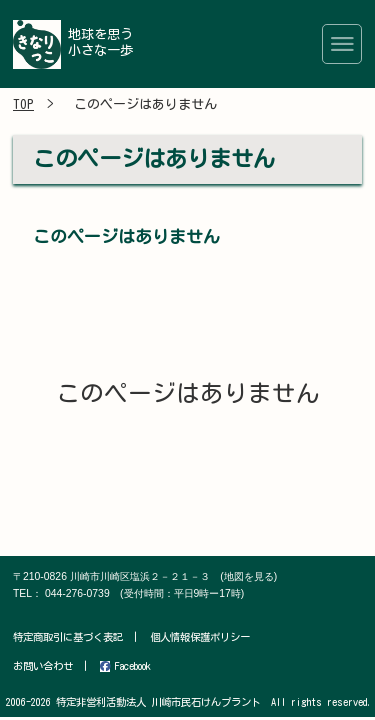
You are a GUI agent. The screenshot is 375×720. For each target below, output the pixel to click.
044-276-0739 (144, 593)
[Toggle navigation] (342, 44)
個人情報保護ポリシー (200, 637)
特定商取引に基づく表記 (68, 637)
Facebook (125, 666)
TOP (23, 104)
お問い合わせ (43, 666)
